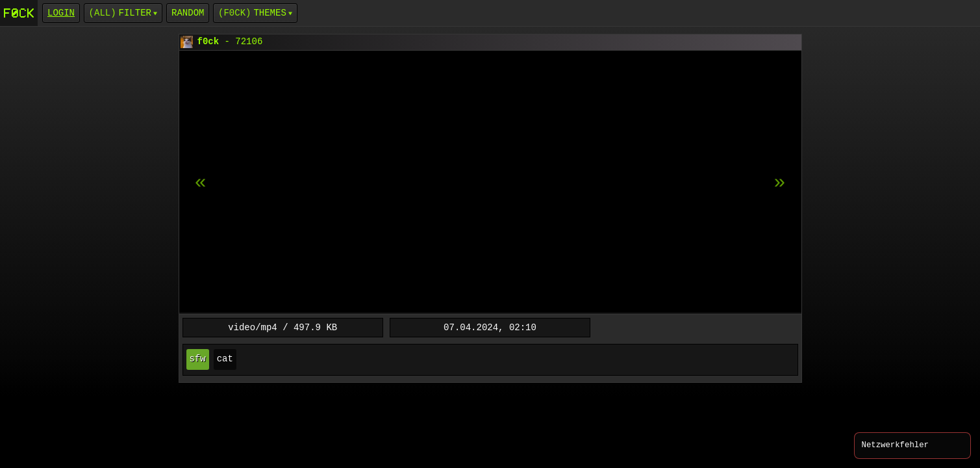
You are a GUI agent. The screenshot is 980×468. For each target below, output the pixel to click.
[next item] (201, 183)
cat (225, 359)
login (61, 13)
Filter (135, 13)
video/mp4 (253, 327)
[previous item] (780, 183)
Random (188, 13)
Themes (270, 13)
